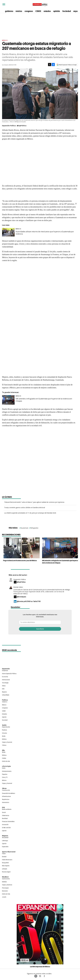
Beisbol (4, 857)
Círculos (4, 733)
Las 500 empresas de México (40, 967)
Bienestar (5, 891)
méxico (19, 11)
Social (4, 812)
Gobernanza (6, 815)
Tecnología (5, 683)
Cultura (4, 745)
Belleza (4, 739)
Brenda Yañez (18, 587)
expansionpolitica (40, 976)
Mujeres (4, 692)
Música (4, 780)
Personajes (5, 888)
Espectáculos (6, 727)
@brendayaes (21, 597)
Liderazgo (5, 841)
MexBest (5, 877)
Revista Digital (6, 872)
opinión (57, 11)
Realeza (4, 730)
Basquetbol (5, 863)
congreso (29, 11)
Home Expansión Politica (9, 674)
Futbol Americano (7, 860)
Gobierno (5, 702)
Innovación (5, 825)
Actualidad (5, 838)
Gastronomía (6, 879)
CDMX (38, 11)
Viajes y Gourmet (7, 742)
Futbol (4, 854)
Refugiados (34, 528)
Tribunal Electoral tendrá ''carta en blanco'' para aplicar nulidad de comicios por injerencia (34, 502)
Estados (4, 714)
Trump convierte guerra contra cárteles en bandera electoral (25, 507)
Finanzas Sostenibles (8, 822)
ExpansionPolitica (44, 976)
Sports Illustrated (9, 852)
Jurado (4, 897)
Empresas (5, 671)
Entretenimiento (7, 771)
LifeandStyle (6, 695)
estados (47, 11)
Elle (3, 750)
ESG (3, 689)
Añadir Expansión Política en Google (68, 65)
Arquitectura (6, 799)
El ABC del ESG (6, 828)
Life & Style (6, 766)
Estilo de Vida (6, 894)
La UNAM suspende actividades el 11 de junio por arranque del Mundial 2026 (30, 513)
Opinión (4, 717)
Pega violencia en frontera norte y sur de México (19, 560)
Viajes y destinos (7, 885)
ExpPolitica (36, 976)
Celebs (4, 758)
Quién (4, 725)
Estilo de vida (6, 761)
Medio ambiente (7, 809)
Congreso (5, 708)
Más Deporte (6, 866)
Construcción (6, 790)
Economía (5, 677)
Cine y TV (5, 777)
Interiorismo (6, 802)
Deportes (5, 774)
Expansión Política (20, 579)
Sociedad (67, 11)
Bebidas (4, 882)
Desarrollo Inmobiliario (9, 793)
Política (5, 700)
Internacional (6, 680)
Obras (4, 686)
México (5, 40)
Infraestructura (6, 796)
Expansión (6, 669)
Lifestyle (5, 869)
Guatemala (24, 528)
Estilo (4, 768)
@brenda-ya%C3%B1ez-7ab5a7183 (29, 601)
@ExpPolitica (22, 126)
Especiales (5, 847)
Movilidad (5, 819)
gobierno (9, 11)
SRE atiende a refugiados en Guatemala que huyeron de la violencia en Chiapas (59, 562)
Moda (4, 736)
